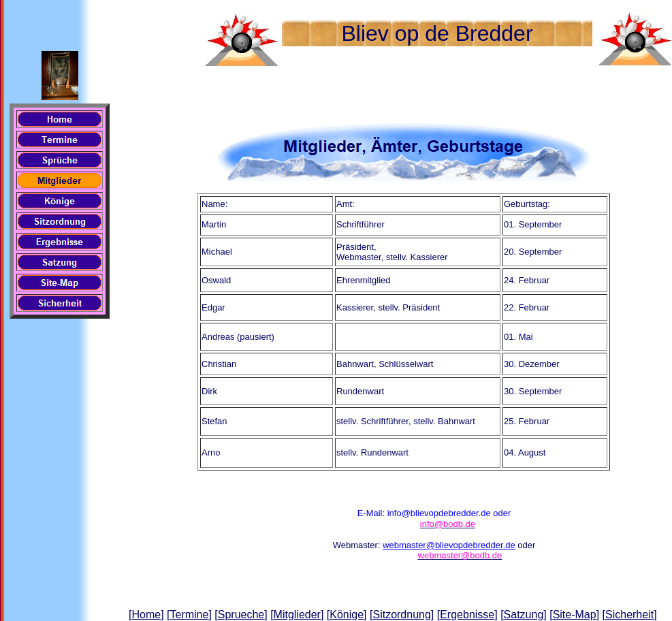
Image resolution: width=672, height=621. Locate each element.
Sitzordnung (401, 615)
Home (146, 615)
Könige (347, 615)
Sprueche (241, 615)
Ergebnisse (467, 615)
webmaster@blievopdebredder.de (449, 545)
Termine (189, 615)
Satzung (524, 615)
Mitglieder (297, 615)
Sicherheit (629, 615)
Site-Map (575, 615)
